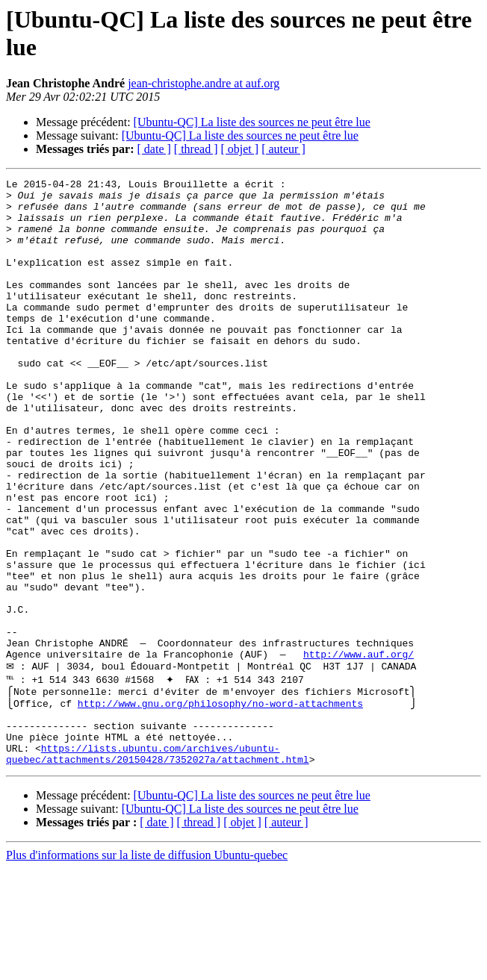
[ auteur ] (283, 149)
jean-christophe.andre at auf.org (204, 83)
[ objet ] (239, 149)
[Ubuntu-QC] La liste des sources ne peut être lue (252, 122)
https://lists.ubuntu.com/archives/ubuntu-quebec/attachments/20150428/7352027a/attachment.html (158, 864)
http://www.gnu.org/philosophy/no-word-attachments (219, 804)
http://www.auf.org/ (359, 750)
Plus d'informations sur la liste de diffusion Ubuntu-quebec (147, 967)
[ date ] (154, 149)
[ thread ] (196, 149)
